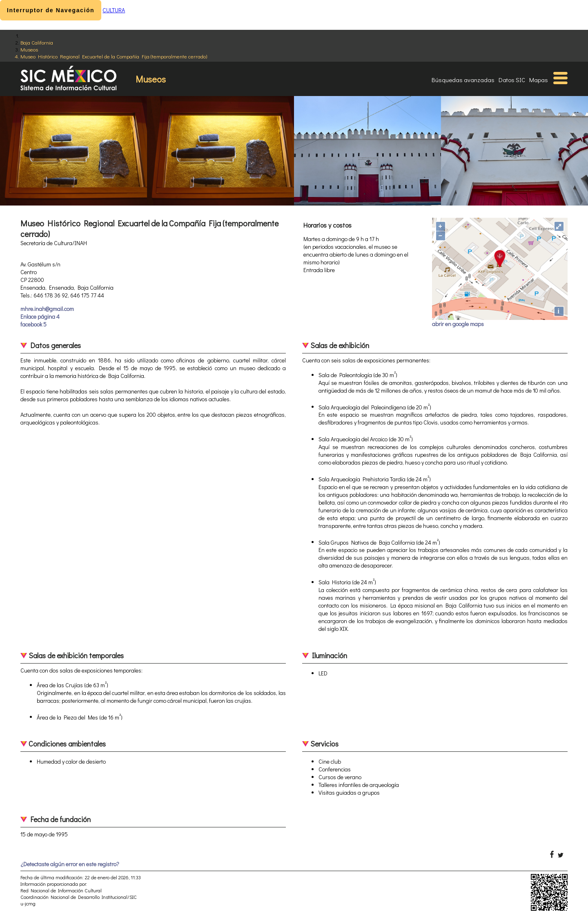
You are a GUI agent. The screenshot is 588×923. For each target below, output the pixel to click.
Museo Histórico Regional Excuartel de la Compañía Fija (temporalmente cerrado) (114, 56)
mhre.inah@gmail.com (47, 309)
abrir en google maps (458, 324)
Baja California (37, 42)
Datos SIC (512, 80)
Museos (29, 49)
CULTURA (114, 10)
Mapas (539, 80)
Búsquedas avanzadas (463, 80)
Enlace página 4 (40, 316)
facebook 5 (33, 324)
